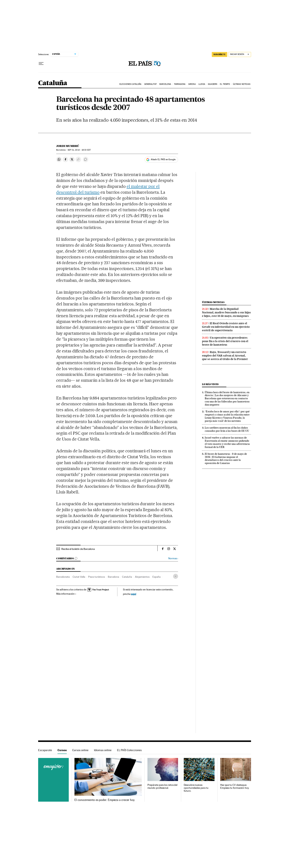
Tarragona (180, 84)
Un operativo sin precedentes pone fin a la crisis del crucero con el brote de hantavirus (225, 341)
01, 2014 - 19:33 (79, 150)
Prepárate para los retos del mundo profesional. (162, 786)
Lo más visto (210, 384)
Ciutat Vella (79, 577)
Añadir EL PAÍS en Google (163, 159)
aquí (134, 594)
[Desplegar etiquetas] (176, 576)
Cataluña (53, 83)
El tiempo (225, 84)
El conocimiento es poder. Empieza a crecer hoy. (105, 800)
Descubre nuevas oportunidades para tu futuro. (196, 788)
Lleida (202, 84)
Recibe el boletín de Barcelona (78, 549)
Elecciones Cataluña (130, 84)
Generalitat (150, 84)
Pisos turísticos (96, 577)
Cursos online (80, 750)
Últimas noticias (242, 84)
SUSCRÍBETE (220, 54)
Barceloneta (63, 577)
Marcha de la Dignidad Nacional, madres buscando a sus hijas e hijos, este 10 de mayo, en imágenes (226, 312)
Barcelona (165, 84)
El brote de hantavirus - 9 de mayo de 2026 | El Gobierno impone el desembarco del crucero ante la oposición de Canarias (226, 459)
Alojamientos (142, 577)
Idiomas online (103, 750)
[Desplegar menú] (41, 64)
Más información (66, 594)
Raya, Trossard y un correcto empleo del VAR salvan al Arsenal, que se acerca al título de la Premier (225, 356)
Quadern (213, 84)
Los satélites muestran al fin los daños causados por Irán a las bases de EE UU (227, 429)
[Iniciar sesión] (240, 54)
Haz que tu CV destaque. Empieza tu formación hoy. (235, 786)
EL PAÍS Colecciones (129, 750)
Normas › (173, 558)
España (156, 577)
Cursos (62, 750)
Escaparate (45, 750)
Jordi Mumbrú (68, 146)
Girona (192, 84)
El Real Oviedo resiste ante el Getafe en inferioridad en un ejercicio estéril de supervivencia (226, 327)
